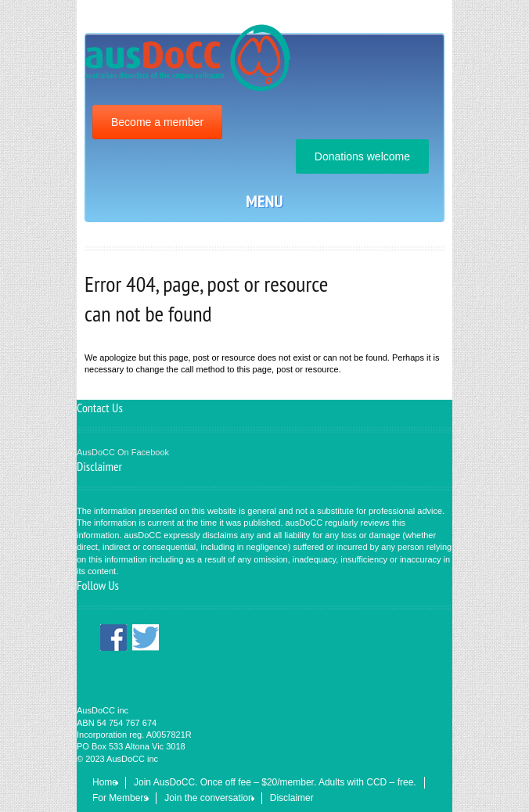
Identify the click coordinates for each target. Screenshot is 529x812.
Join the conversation (209, 798)
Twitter (146, 638)
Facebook (113, 638)
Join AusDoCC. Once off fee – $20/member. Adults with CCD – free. (275, 782)
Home (105, 782)
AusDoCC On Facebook (123, 452)
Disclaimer (292, 798)
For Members (120, 798)
